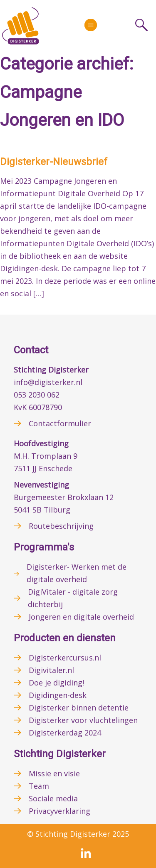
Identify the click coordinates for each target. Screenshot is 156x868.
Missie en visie (54, 773)
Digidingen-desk (58, 695)
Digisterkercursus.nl (65, 658)
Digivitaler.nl (51, 670)
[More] (91, 25)
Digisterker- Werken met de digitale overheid (77, 573)
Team (39, 786)
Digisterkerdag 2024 (65, 733)
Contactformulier (60, 423)
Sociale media (53, 798)
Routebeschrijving (61, 526)
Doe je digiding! (56, 683)
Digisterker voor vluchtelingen (83, 720)
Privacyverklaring (59, 811)
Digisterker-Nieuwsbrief (54, 162)
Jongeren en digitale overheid (81, 617)
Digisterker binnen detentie (79, 708)
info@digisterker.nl (48, 382)
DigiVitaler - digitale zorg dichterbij (73, 598)
